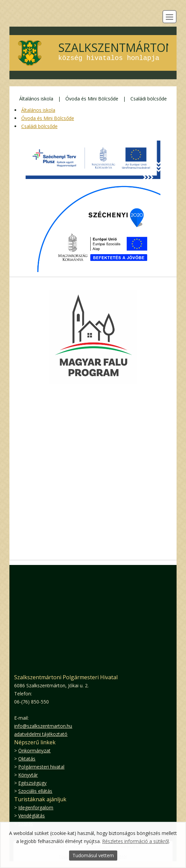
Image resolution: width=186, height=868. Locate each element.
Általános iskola (36, 99)
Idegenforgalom (36, 807)
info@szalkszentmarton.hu (43, 726)
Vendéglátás (32, 816)
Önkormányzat (34, 751)
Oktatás (27, 759)
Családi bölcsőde (149, 99)
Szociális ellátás (35, 791)
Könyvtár (28, 775)
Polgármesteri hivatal (41, 767)
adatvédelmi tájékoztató (41, 734)
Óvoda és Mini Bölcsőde (92, 99)
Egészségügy (32, 783)
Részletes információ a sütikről (135, 841)
